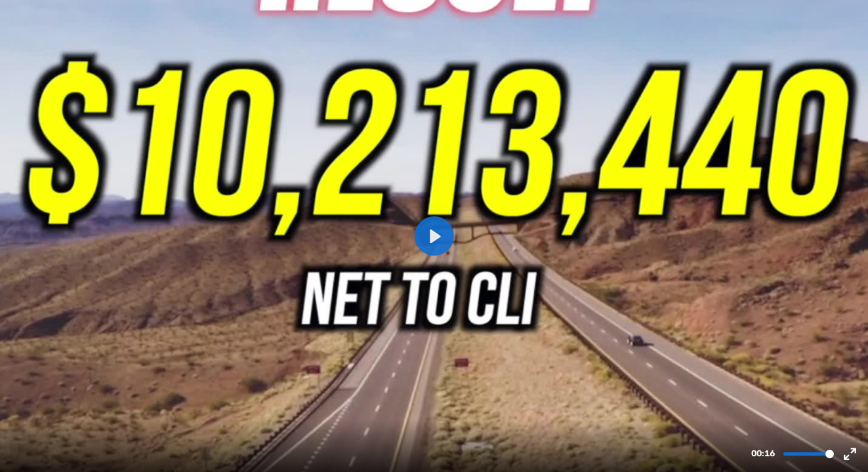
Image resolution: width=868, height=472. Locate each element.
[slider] (809, 454)
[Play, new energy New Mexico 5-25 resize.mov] (434, 236)
